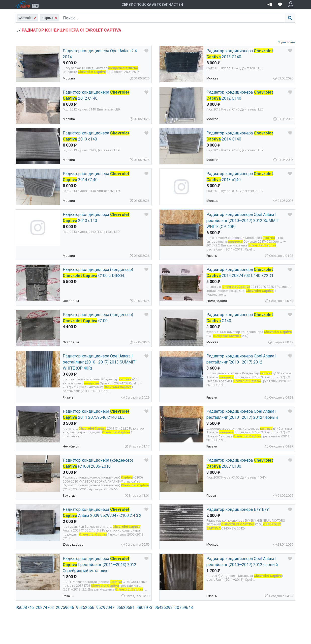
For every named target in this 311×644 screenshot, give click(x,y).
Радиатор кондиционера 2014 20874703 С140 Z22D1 (240, 273)
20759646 (65, 608)
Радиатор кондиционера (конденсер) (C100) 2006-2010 (98, 463)
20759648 (184, 608)
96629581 (126, 608)
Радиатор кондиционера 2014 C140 (96, 177)
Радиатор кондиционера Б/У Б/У (238, 509)
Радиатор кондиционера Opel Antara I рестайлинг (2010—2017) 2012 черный (242, 414)
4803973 (145, 608)
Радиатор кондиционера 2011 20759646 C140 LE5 (96, 414)
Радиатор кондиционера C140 (240, 318)
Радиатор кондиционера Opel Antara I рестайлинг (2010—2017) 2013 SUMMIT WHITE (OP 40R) (99, 362)
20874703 (45, 608)
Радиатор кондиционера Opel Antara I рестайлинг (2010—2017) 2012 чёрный (242, 562)
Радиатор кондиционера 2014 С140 (240, 136)
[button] (291, 5)
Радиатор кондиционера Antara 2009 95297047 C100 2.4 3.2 (102, 512)
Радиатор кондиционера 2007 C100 (240, 463)
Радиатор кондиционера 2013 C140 (240, 54)
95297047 (105, 608)
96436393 (164, 608)
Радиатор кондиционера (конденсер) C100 (98, 318)
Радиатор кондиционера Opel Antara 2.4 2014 (100, 54)
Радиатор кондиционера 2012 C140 (96, 95)
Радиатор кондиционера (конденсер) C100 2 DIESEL (98, 273)
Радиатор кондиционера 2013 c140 (96, 136)
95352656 (85, 608)
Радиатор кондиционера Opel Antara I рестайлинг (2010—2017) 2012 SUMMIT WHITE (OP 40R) (243, 221)
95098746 (25, 608)
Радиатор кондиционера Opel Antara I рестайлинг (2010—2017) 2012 (241, 359)
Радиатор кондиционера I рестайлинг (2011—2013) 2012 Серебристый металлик (100, 565)
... (17, 30)
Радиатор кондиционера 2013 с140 (240, 177)
